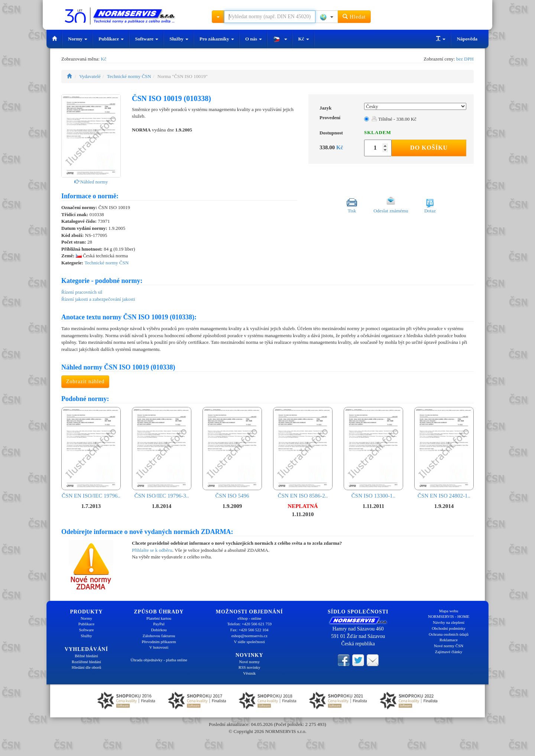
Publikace (111, 39)
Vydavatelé (90, 76)
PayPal (159, 624)
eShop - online (249, 618)
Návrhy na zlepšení (449, 622)
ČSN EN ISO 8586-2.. (303, 453)
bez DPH (465, 59)
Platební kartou (159, 618)
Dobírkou (159, 630)
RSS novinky (249, 667)
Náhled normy (91, 182)
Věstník (249, 673)
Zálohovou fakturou (159, 636)
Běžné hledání (86, 656)
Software (147, 39)
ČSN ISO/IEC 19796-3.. (162, 453)
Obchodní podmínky (449, 628)
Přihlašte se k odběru (152, 550)
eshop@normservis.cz (249, 636)
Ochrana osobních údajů (449, 634)
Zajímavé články (449, 652)
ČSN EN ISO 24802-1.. (444, 453)
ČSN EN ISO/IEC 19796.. (91, 453)
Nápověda (467, 39)
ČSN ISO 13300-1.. (373, 453)
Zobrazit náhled (85, 382)
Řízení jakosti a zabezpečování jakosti (98, 299)
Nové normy (249, 662)
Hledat (354, 17)
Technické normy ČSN (129, 76)
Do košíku (429, 148)
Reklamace (449, 640)
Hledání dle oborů (86, 667)
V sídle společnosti (249, 642)
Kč (304, 39)
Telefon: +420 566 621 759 (249, 624)
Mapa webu (449, 611)
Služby (179, 39)
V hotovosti (159, 647)
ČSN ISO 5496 (232, 453)
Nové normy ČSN (449, 646)
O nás (254, 39)
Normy (78, 39)
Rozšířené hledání (86, 662)
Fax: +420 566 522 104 (249, 630)
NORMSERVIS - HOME (449, 616)
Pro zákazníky (217, 39)
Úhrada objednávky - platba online (159, 660)
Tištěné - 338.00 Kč (394, 119)
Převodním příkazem (159, 642)
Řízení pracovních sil (82, 292)
